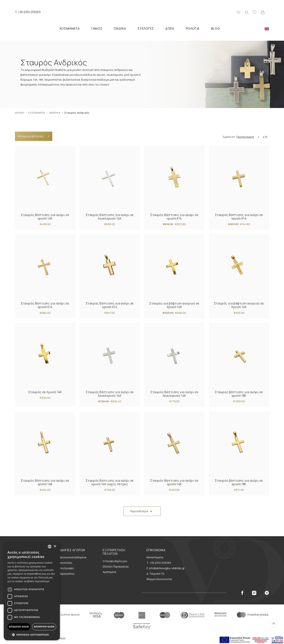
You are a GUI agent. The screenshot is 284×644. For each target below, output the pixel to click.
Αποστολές (66, 563)
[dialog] (32, 591)
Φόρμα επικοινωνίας (159, 579)
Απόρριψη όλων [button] (44, 627)
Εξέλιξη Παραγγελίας (116, 566)
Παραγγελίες (67, 574)
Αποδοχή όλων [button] (19, 627)
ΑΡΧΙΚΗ (20, 113)
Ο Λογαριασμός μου (115, 561)
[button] (32, 635)
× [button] (55, 546)
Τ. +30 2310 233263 (159, 563)
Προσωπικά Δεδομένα (72, 557)
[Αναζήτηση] (239, 12)
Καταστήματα (155, 557)
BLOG (215, 28)
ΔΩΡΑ (170, 28)
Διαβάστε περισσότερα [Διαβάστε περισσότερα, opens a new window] (37, 581)
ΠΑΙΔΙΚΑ (120, 28)
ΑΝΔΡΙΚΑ (55, 113)
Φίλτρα (34, 136)
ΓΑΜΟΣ (97, 28)
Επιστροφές (66, 568)
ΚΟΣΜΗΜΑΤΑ (70, 28)
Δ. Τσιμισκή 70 (155, 574)
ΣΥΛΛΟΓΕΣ (146, 28)
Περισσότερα (139, 511)
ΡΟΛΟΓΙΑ (193, 28)
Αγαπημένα (109, 572)
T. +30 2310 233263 (28, 12)
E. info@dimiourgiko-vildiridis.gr (166, 568)
